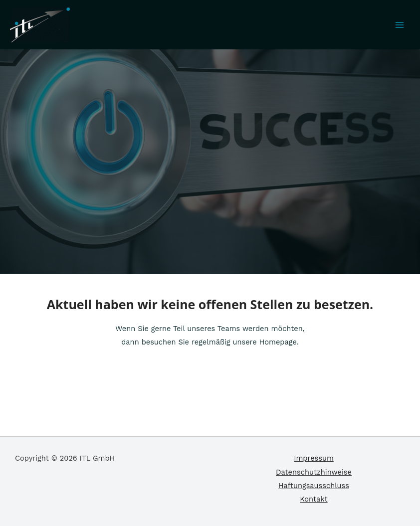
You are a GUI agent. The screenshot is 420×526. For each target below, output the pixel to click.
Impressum (314, 458)
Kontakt (314, 499)
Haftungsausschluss (314, 486)
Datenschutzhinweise (314, 472)
